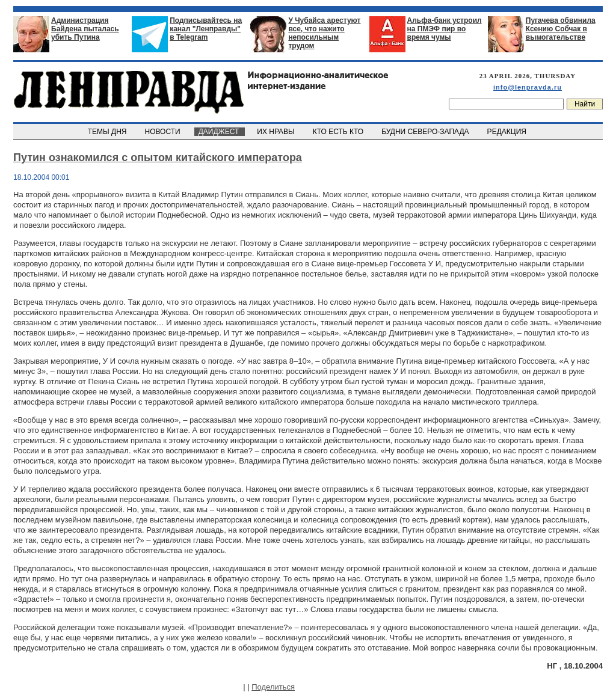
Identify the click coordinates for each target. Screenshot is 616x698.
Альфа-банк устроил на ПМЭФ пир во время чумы (445, 29)
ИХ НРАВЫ (277, 132)
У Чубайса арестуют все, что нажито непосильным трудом (324, 33)
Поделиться (273, 687)
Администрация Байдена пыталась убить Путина (85, 29)
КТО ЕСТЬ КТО (339, 132)
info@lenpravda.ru (528, 87)
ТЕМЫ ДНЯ (108, 132)
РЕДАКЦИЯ (508, 132)
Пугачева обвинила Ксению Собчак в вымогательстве (561, 29)
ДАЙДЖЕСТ (220, 132)
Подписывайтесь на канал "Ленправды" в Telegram (206, 29)
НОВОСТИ (164, 132)
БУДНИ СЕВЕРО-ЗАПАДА (426, 132)
